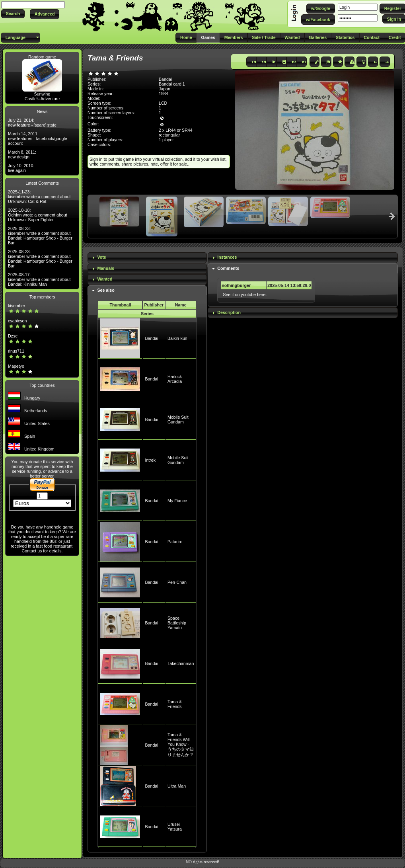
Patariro (175, 542)
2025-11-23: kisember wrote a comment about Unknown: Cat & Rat (39, 197)
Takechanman (181, 663)
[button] (13, 14)
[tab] (147, 258)
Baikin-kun (177, 338)
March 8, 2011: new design (22, 154)
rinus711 (16, 351)
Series (147, 314)
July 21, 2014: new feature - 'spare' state (32, 123)
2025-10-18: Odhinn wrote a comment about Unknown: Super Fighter (38, 215)
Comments (228, 268)
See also (106, 290)
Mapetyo (16, 366)
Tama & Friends (175, 704)
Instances (227, 257)
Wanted (105, 279)
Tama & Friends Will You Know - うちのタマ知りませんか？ (181, 745)
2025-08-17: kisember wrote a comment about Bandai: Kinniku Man (39, 279)
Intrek (150, 460)
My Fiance (177, 501)
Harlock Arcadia (175, 379)
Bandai (151, 338)
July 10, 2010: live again (21, 168)
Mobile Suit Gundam (178, 419)
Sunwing (42, 94)
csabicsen (17, 321)
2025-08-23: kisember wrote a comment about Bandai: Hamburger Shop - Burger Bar (40, 236)
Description (229, 312)
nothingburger (236, 285)
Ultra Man (177, 786)
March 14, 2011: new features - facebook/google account (38, 138)
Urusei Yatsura (175, 827)
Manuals (106, 268)
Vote (101, 257)
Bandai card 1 (172, 84)
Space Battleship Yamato (177, 623)
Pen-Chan (177, 582)
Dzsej (13, 336)
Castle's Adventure (42, 99)
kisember (17, 306)
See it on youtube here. (245, 295)
